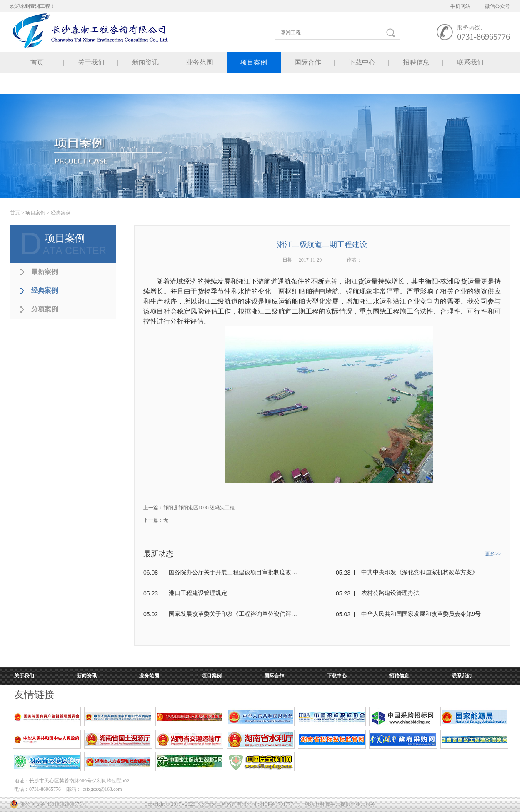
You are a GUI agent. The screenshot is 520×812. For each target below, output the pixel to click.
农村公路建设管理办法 (390, 593)
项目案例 (35, 213)
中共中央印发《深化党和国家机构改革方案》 (420, 572)
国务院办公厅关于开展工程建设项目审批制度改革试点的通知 (233, 572)
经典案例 (61, 213)
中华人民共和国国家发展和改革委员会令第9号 (421, 614)
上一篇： (189, 508)
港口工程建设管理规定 (198, 593)
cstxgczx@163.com (102, 789)
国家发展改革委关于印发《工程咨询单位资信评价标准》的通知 (233, 614)
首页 (37, 62)
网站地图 (313, 804)
